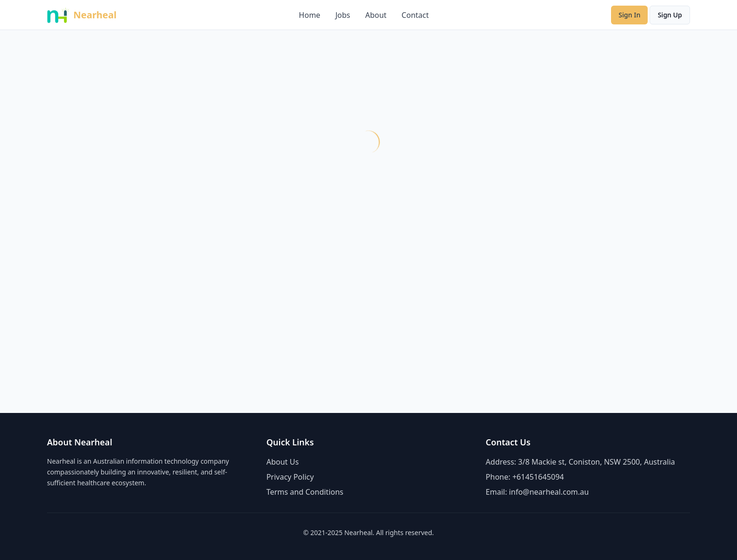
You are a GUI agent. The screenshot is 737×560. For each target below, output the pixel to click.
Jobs (343, 15)
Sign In (629, 15)
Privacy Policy (290, 477)
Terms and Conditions (305, 492)
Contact (415, 15)
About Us (283, 462)
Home (310, 15)
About (376, 15)
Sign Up (670, 15)
